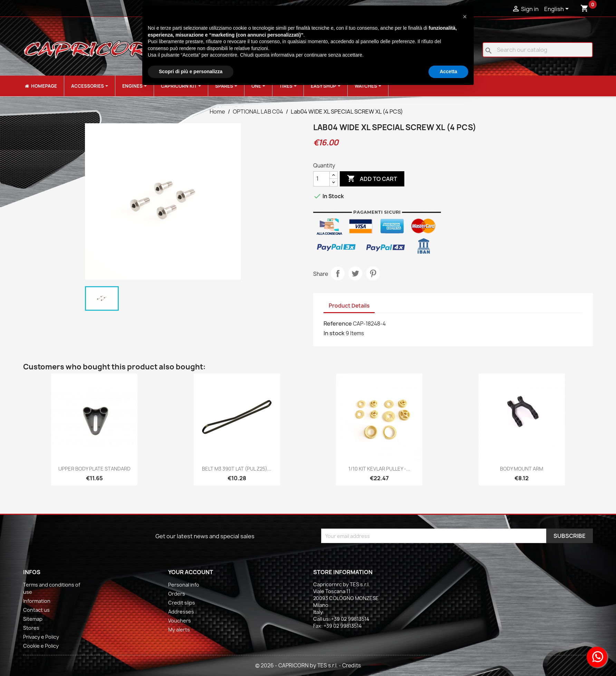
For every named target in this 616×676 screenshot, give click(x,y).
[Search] (538, 50)
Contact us (36, 610)
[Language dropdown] (558, 9)
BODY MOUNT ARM (522, 469)
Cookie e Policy (41, 646)
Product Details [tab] (349, 306)
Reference (338, 323)
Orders (177, 594)
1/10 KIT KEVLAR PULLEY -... (379, 469)
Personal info (184, 585)
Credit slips (182, 603)
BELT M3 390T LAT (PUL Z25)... (237, 469)
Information (37, 601)
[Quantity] (321, 179)
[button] (465, 17)
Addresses (181, 612)
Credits (352, 665)
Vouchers (180, 621)
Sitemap (33, 619)
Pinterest (373, 273)
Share (338, 273)
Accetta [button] (448, 71)
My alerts (179, 630)
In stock (334, 333)
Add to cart (372, 179)
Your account (191, 572)
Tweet (355, 273)
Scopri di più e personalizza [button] (191, 71)
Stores (31, 628)
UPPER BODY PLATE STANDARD (94, 469)
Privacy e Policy (41, 637)
